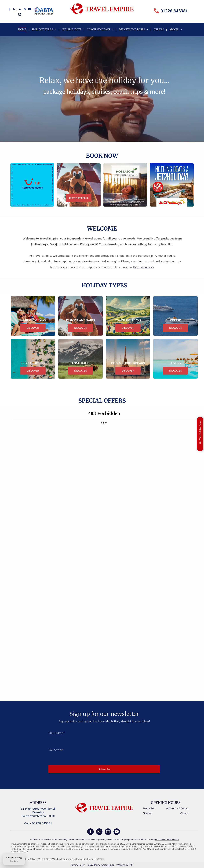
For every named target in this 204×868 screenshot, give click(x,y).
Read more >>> (144, 267)
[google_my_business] (25, 10)
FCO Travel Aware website (167, 839)
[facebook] (10, 10)
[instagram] (20, 15)
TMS (131, 865)
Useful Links (108, 865)
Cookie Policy (93, 865)
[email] (15, 10)
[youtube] (30, 10)
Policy (82, 865)
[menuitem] (23, 29)
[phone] (20, 10)
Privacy (74, 865)
